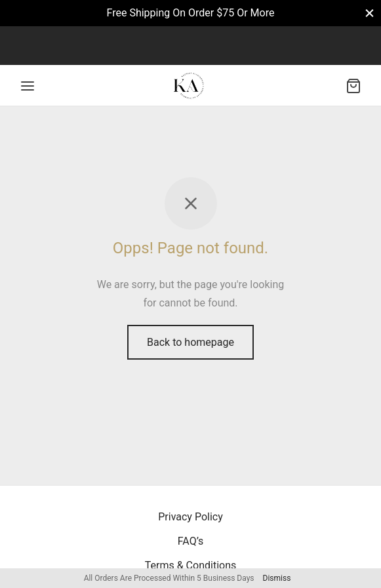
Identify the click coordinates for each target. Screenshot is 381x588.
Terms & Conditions (191, 565)
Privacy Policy (190, 517)
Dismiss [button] (277, 578)
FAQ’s (190, 541)
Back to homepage (190, 342)
